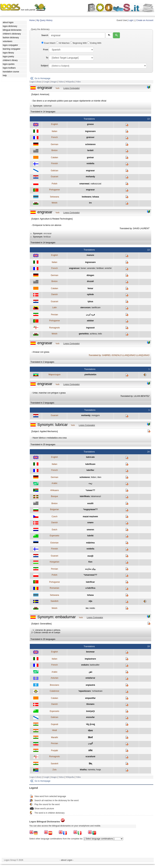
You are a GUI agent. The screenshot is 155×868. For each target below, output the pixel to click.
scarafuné (90, 757)
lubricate (90, 457)
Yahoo (61, 82)
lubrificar (90, 582)
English (55, 124)
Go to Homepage (42, 78)
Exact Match (49, 43)
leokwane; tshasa (90, 197)
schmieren (90, 144)
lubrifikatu (85, 496)
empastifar (90, 698)
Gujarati (54, 724)
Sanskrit (55, 764)
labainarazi (96, 496)
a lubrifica (90, 588)
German (55, 144)
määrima (90, 543)
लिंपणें (90, 738)
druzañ (90, 281)
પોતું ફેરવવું (90, 724)
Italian (54, 131)
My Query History (45, 20)
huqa (99, 770)
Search (45, 35)
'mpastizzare (85, 691)
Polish (55, 184)
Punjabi (54, 750)
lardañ (90, 150)
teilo (100, 334)
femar (90, 288)
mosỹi (90, 556)
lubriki (90, 536)
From (46, 50)
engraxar (90, 171)
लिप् (90, 764)
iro (90, 203)
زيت (90, 483)
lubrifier (90, 470)
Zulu (55, 770)
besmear (90, 652)
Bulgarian (55, 509)
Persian (55, 315)
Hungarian (55, 562)
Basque (55, 496)
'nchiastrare (97, 691)
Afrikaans (54, 490)
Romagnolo (55, 328)
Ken (90, 562)
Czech (54, 517)
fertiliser (100, 268)
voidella (90, 164)
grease (90, 124)
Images (54, 82)
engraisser (74, 268)
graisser (90, 137)
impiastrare (90, 659)
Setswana (55, 197)
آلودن (90, 743)
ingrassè (90, 328)
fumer (83, 268)
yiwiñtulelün (90, 375)
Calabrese (55, 691)
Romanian (55, 588)
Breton (55, 150)
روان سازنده (90, 569)
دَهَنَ (90, 672)
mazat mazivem (90, 517)
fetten (94, 477)
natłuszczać (96, 184)
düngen (90, 275)
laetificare (96, 308)
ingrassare (90, 131)
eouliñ (90, 503)
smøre (90, 523)
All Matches (63, 43)
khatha (83, 770)
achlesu (93, 334)
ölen (99, 477)
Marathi (54, 737)
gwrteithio (84, 334)
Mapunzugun (55, 375)
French (55, 137)
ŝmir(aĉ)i (90, 711)
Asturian (54, 678)
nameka (91, 770)
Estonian (55, 543)
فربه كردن (90, 315)
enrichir (108, 268)
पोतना (90, 731)
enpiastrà (90, 685)
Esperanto (55, 536)
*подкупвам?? (90, 509)
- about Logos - (67, 860)
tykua (90, 302)
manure (90, 255)
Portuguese (55, 190)
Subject (45, 66)
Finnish (55, 164)
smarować (84, 184)
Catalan (55, 157)
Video (78, 82)
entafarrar (90, 678)
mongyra (95, 415)
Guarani (55, 177)
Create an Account (145, 20)
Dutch (55, 530)
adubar (90, 321)
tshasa (90, 595)
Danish (55, 294)
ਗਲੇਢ (90, 750)
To (47, 58)
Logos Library (36, 82)
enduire (85, 665)
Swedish (55, 601)
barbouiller (95, 665)
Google (46, 82)
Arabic (54, 483)
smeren (90, 530)
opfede (90, 294)
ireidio (92, 608)
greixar (90, 157)
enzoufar (90, 717)
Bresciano (55, 685)
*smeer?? (90, 490)
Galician (55, 171)
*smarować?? (90, 575)
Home (32, 20)
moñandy (90, 177)
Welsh (55, 203)
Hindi (55, 730)
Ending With (94, 43)
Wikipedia (70, 82)
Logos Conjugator (72, 88)
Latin (54, 308)
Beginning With (79, 43)
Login (131, 20)
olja (90, 601)
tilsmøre (90, 704)
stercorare (85, 308)
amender (91, 268)
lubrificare (90, 464)
